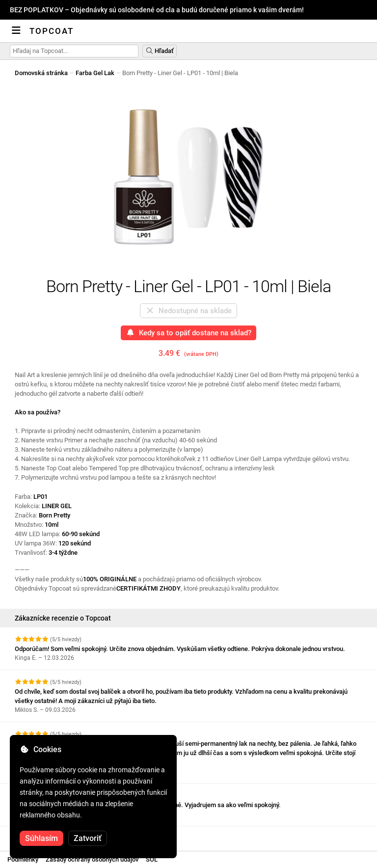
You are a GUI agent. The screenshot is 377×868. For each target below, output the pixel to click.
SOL (152, 859)
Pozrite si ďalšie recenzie (56, 835)
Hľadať (160, 51)
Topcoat (52, 31)
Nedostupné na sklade (188, 311)
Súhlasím (41, 838)
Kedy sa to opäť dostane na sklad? (188, 333)
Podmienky (23, 859)
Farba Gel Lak (95, 73)
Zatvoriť (88, 838)
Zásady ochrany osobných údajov (92, 859)
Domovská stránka (41, 73)
